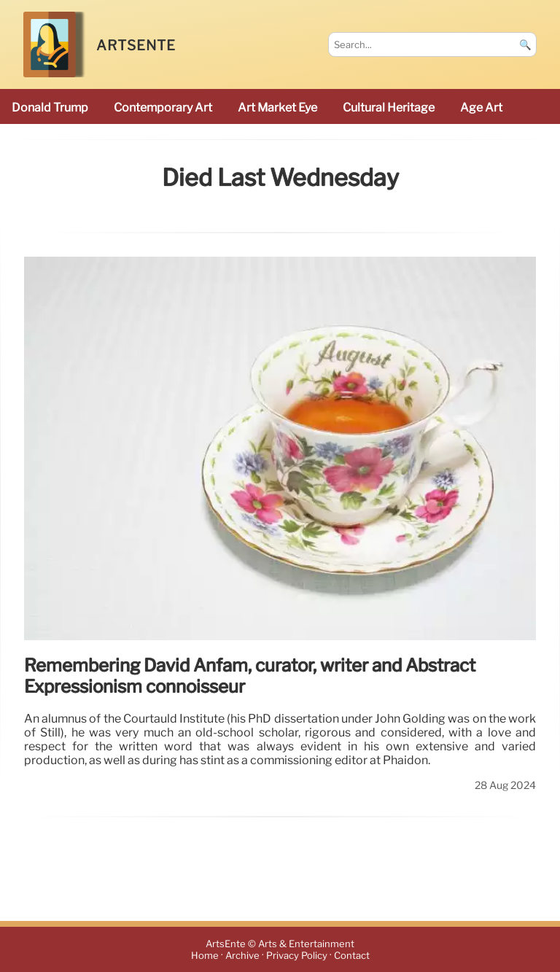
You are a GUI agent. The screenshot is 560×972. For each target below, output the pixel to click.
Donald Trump (50, 108)
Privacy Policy (297, 956)
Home (205, 956)
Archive (242, 956)
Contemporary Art (163, 108)
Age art (481, 108)
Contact (352, 956)
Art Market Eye (277, 108)
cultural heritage (389, 108)
